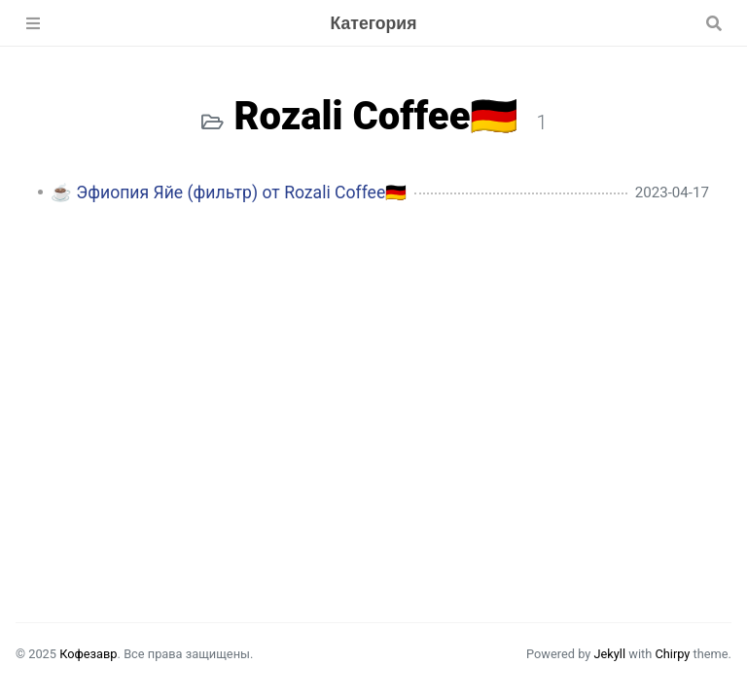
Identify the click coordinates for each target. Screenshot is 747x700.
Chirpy (672, 654)
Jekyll (609, 654)
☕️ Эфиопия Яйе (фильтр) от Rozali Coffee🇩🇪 (229, 192)
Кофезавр (88, 654)
